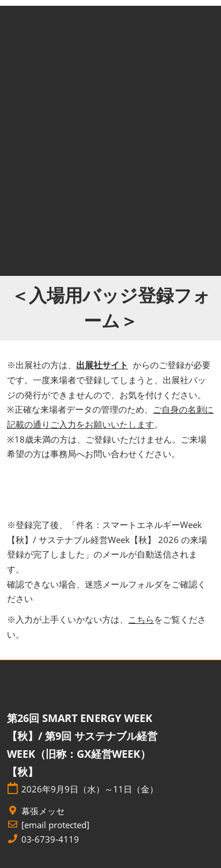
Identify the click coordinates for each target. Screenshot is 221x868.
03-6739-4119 (50, 839)
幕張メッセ (43, 811)
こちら (141, 619)
